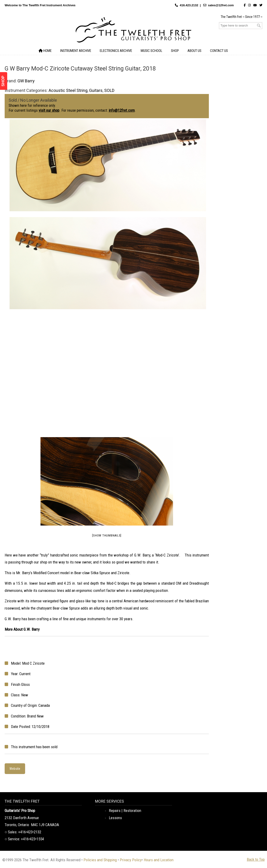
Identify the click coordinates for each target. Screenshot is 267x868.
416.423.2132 (189, 5)
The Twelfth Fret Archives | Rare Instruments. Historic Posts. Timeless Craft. (133, 31)
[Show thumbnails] (107, 535)
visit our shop (49, 110)
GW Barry (26, 81)
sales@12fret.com (221, 5)
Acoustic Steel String (68, 90)
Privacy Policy (131, 860)
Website (15, 769)
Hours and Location (159, 860)
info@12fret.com (122, 110)
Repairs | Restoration (125, 811)
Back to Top (256, 859)
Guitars (96, 90)
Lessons (115, 818)
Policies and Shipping (100, 860)
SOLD (109, 90)
